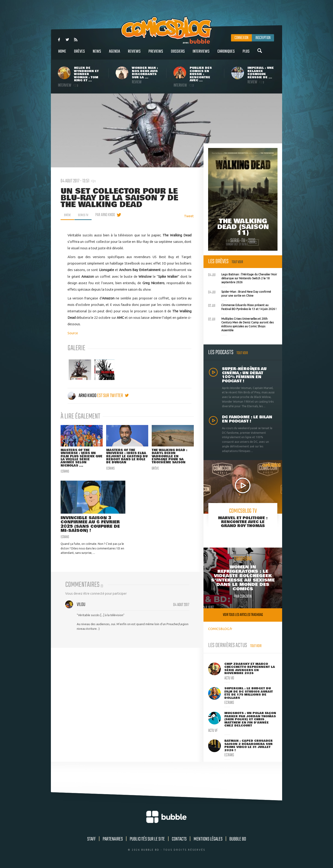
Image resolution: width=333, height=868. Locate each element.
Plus (246, 54)
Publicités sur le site (147, 839)
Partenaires (113, 839)
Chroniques (226, 54)
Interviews (201, 54)
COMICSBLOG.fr (220, 629)
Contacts (179, 839)
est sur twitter (113, 396)
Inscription (263, 38)
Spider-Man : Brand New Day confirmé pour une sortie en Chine (240, 293)
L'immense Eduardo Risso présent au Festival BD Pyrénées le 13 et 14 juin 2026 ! (242, 307)
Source (73, 333)
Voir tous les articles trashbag (243, 615)
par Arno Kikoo (108, 215)
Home (62, 54)
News (97, 54)
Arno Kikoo (82, 396)
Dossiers (178, 54)
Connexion (241, 38)
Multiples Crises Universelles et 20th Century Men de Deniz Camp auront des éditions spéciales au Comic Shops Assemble (241, 324)
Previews (156, 54)
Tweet (189, 216)
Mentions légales (208, 839)
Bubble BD (238, 839)
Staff (91, 839)
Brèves (79, 54)
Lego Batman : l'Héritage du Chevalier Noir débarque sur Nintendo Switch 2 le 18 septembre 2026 (243, 278)
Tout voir (237, 262)
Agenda (114, 54)
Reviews (134, 54)
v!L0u (81, 608)
